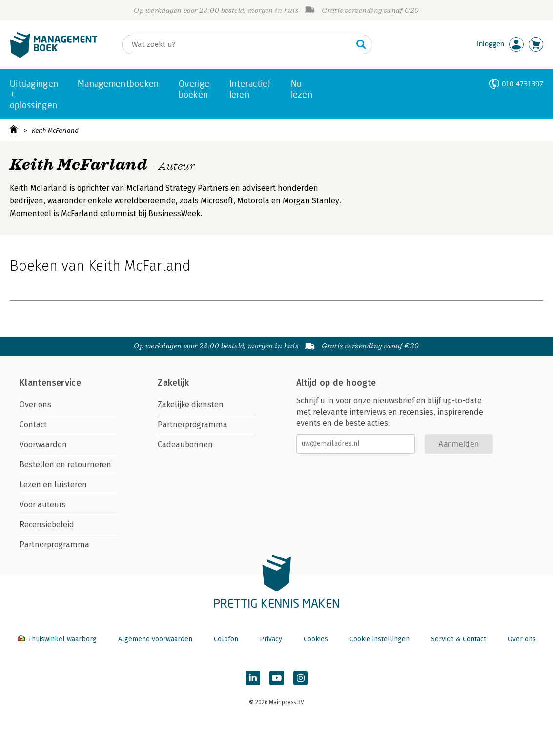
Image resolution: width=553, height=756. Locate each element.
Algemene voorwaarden (155, 639)
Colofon (226, 639)
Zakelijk (173, 383)
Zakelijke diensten (191, 405)
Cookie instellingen (379, 639)
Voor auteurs (43, 505)
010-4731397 (522, 84)
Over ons (35, 405)
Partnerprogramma (54, 545)
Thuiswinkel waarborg (58, 639)
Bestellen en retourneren (65, 465)
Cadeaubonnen (185, 445)
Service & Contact (459, 639)
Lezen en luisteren (53, 485)
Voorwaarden (43, 445)
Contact (33, 425)
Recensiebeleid (47, 525)
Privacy (271, 639)
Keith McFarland (55, 130)
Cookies (316, 639)
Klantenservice (50, 383)
